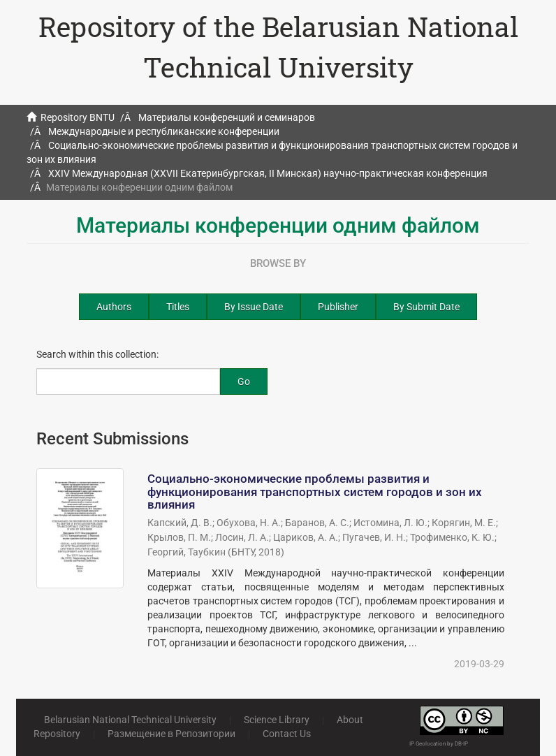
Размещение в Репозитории (171, 734)
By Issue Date (254, 307)
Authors (114, 307)
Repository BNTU (78, 117)
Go (244, 381)
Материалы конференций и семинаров (227, 117)
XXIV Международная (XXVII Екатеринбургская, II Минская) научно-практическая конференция (268, 173)
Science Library (277, 720)
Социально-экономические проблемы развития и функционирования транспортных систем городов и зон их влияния (315, 492)
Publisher (338, 307)
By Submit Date (426, 307)
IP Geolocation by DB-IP (439, 744)
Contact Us (287, 734)
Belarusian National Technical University (130, 720)
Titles (178, 307)
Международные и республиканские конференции (164, 131)
